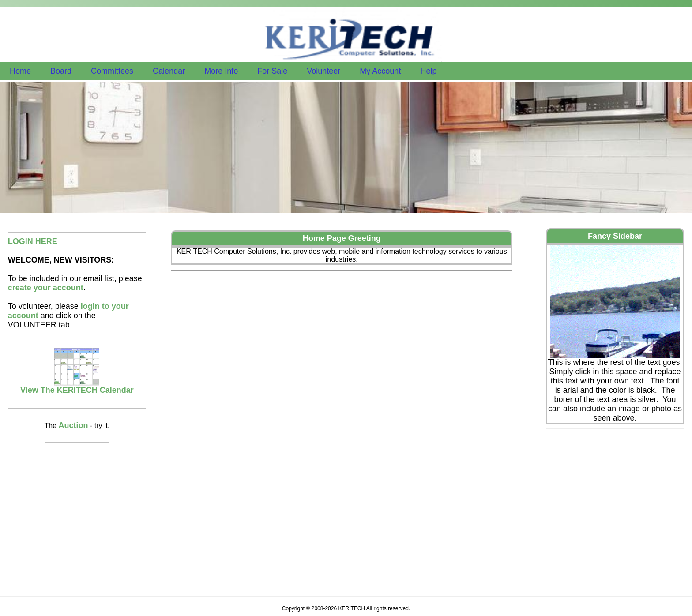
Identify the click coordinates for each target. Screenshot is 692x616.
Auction (73, 425)
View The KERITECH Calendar (77, 387)
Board (61, 71)
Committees (112, 71)
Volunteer (323, 71)
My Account (380, 71)
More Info (221, 71)
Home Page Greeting (342, 238)
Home (20, 71)
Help (428, 71)
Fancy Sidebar (615, 236)
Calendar (169, 71)
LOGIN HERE (33, 241)
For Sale (272, 71)
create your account (46, 288)
